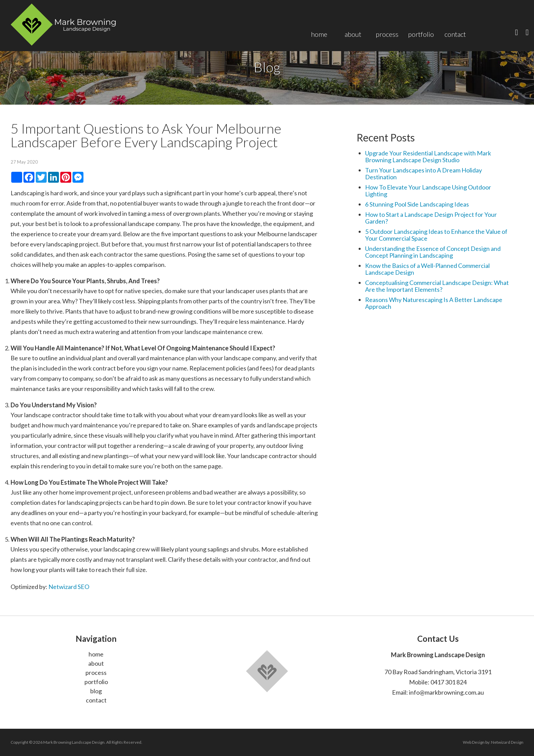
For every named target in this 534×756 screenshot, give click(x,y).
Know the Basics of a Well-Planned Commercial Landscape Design (427, 269)
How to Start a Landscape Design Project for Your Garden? (431, 218)
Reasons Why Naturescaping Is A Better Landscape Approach (434, 303)
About (353, 34)
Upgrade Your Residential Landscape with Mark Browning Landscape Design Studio (428, 156)
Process (387, 34)
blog (96, 691)
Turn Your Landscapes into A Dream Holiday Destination (423, 173)
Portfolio (421, 34)
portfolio (96, 682)
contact (96, 700)
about (96, 663)
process (96, 672)
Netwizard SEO (69, 587)
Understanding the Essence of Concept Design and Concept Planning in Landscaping (433, 252)
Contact (455, 34)
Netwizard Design (507, 742)
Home (319, 34)
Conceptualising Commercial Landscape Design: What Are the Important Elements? (437, 286)
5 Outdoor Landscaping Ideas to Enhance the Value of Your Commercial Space (436, 235)
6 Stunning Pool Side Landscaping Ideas (417, 204)
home (96, 654)
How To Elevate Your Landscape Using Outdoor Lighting (428, 191)
